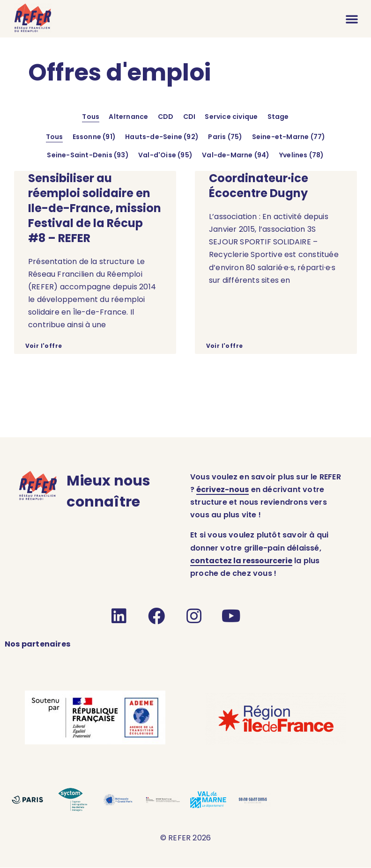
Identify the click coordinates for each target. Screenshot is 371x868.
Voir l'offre (44, 346)
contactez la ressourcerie (241, 561)
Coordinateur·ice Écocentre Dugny (259, 186)
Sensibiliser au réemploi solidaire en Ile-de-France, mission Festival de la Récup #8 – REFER (95, 208)
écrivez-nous (223, 489)
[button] (352, 19)
